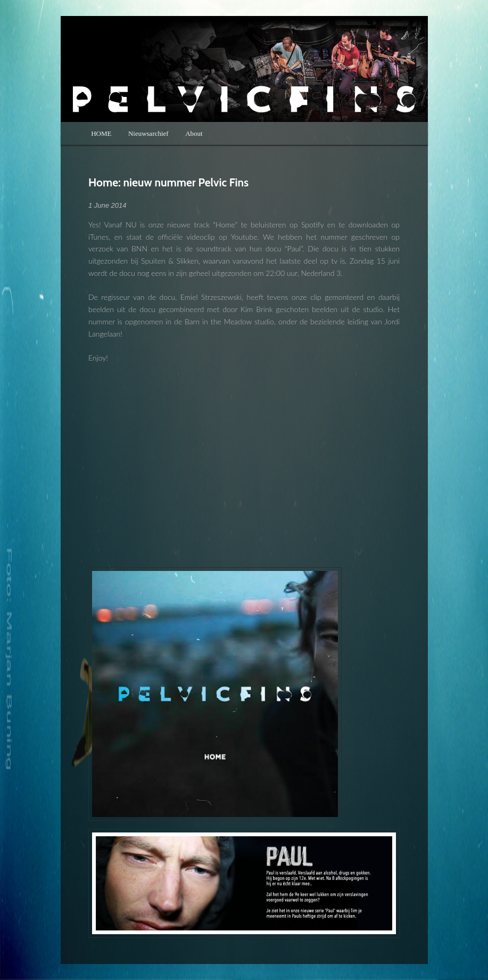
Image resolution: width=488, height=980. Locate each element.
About (194, 133)
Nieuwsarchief (148, 133)
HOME (101, 133)
